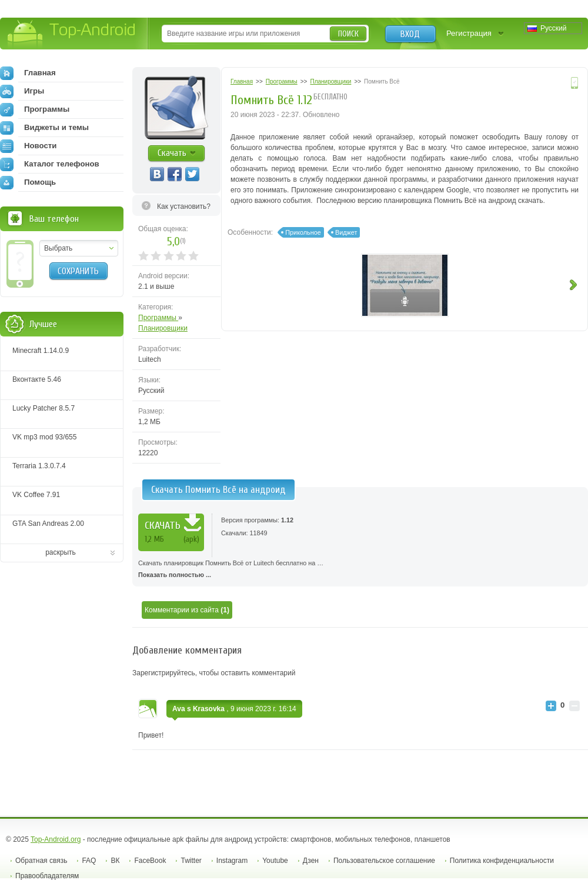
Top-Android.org (56, 839)
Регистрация (469, 33)
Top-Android (72, 34)
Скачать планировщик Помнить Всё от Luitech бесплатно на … (360, 570)
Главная (28, 73)
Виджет (346, 232)
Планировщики (163, 328)
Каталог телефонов (50, 164)
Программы (158, 318)
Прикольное (303, 232)
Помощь (28, 182)
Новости (28, 146)
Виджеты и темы (44, 128)
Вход (410, 34)
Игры (22, 91)
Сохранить (78, 271)
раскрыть (61, 552)
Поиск (348, 34)
